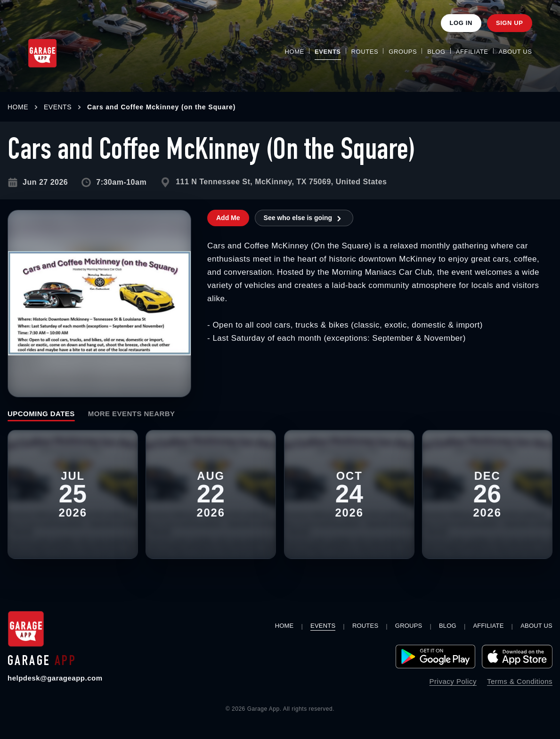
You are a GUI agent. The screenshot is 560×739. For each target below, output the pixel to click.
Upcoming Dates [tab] (41, 414)
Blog (436, 52)
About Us (515, 52)
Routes (365, 52)
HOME (18, 107)
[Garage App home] (26, 629)
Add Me (228, 218)
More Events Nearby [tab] (132, 414)
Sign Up (510, 23)
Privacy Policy (453, 681)
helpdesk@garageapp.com (55, 678)
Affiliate (472, 52)
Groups (403, 52)
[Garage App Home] (42, 53)
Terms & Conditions (520, 681)
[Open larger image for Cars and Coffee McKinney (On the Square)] (99, 304)
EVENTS (58, 107)
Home (294, 52)
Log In (461, 23)
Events (328, 52)
